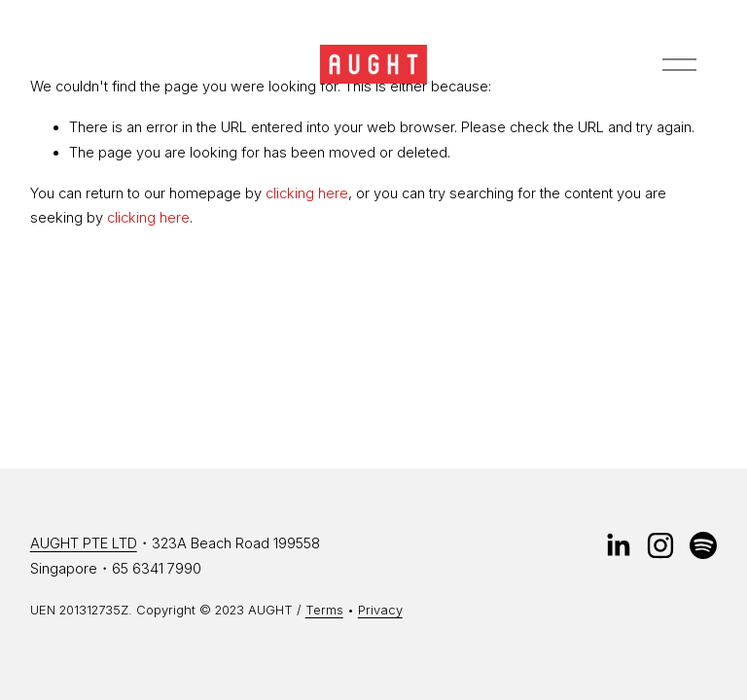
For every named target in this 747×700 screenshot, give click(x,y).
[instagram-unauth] (660, 545)
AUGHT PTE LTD (84, 543)
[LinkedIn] (618, 545)
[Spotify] (703, 545)
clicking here (307, 193)
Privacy (380, 610)
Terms (324, 610)
